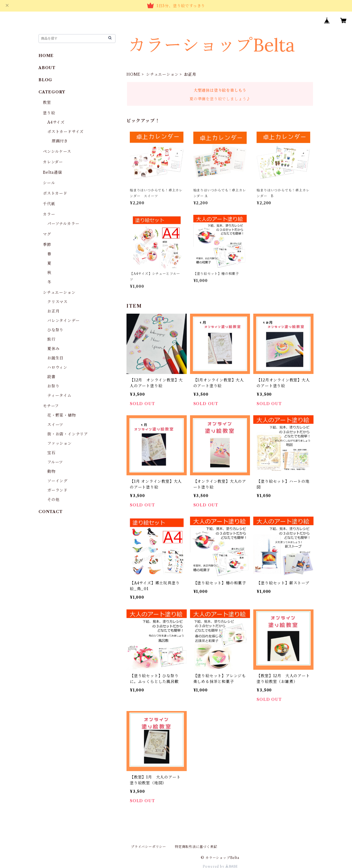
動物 (51, 471)
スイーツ (55, 425)
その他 (53, 500)
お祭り (53, 386)
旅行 (51, 339)
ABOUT (47, 68)
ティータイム (59, 395)
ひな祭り (55, 330)
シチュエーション (162, 74)
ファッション (60, 443)
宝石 (51, 453)
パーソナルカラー (63, 224)
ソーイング (57, 481)
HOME (134, 74)
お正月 (53, 311)
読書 (51, 377)
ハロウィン (57, 367)
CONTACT (51, 512)
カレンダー (53, 162)
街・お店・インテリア (68, 434)
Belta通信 (53, 172)
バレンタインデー (63, 321)
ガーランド (57, 490)
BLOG (45, 80)
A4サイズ (56, 122)
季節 (47, 245)
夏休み (53, 349)
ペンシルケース (57, 151)
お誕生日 (55, 358)
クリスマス (57, 302)
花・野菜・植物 (62, 415)
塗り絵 (49, 113)
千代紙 (49, 204)
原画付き (60, 141)
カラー (49, 214)
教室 (47, 102)
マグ (47, 234)
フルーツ (55, 462)
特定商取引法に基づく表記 (196, 847)
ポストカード (55, 193)
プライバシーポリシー (148, 847)
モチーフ (51, 406)
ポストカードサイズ (65, 132)
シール (49, 183)
